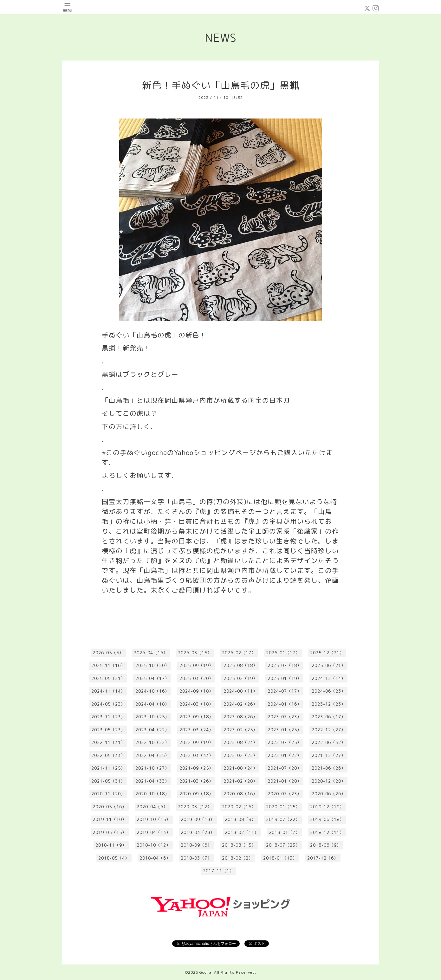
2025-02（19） (240, 678)
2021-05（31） (108, 781)
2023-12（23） (329, 704)
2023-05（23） (108, 730)
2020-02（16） (239, 807)
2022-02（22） (240, 755)
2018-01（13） (280, 858)
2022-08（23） (240, 742)
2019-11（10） (110, 819)
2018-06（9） (326, 845)
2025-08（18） (240, 665)
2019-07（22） (283, 819)
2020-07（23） (285, 794)
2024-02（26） (240, 704)
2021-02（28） (240, 781)
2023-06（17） (329, 717)
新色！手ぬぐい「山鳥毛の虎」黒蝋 (221, 85)
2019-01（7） (284, 832)
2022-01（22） (285, 755)
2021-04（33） (152, 781)
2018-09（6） (196, 845)
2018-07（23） (283, 845)
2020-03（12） (195, 807)
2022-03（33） (196, 755)
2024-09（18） (196, 691)
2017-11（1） (218, 871)
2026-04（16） (151, 653)
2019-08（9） (240, 819)
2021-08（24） (240, 768)
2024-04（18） (152, 704)
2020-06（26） (329, 794)
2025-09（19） (196, 665)
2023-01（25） (285, 730)
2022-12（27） (329, 730)
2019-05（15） (110, 832)
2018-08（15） (239, 845)
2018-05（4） (114, 858)
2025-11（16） (108, 665)
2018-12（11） (327, 832)
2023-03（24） (196, 730)
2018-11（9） (111, 845)
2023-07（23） (285, 717)
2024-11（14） (108, 691)
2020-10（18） (152, 794)
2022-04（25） (152, 755)
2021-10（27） (152, 768)
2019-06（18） (327, 819)
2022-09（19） (196, 742)
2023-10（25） (152, 717)
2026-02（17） (239, 653)
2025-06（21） (329, 665)
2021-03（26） (196, 781)
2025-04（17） (152, 678)
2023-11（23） (108, 717)
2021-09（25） (196, 768)
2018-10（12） (154, 845)
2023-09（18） (196, 717)
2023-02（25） (240, 730)
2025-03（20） (196, 678)
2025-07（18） (285, 665)
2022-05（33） (108, 755)
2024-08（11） (240, 691)
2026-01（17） (283, 653)
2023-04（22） (152, 730)
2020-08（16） (240, 794)
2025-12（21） (327, 653)
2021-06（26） (329, 768)
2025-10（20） (152, 665)
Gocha (205, 972)
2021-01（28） (285, 781)
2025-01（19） (285, 678)
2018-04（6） (155, 858)
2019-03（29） (198, 832)
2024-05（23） (108, 704)
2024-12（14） (329, 678)
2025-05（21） (108, 678)
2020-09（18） (196, 794)
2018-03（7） (196, 858)
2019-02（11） (242, 832)
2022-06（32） (329, 742)
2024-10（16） (152, 691)
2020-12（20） (329, 781)
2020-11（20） (108, 794)
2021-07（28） (285, 768)
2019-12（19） (327, 807)
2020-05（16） (110, 807)
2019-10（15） (154, 819)
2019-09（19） (198, 819)
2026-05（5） (108, 653)
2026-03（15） (195, 653)
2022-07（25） (285, 742)
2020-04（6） (152, 807)
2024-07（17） (285, 691)
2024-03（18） (196, 704)
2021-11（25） (108, 768)
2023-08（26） (240, 717)
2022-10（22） (152, 742)
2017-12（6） (323, 858)
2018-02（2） (237, 858)
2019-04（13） (154, 832)
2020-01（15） (283, 807)
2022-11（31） (108, 742)
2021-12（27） (329, 755)
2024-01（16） (285, 704)
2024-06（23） (329, 691)
